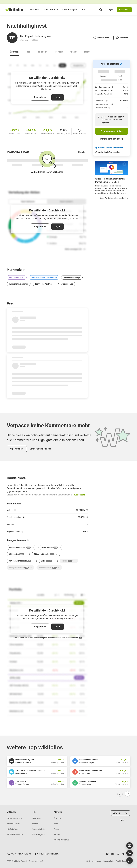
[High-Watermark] (22, 532)
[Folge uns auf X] (118, 854)
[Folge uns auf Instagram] (113, 854)
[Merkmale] (24, 270)
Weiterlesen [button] (80, 495)
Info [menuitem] (83, 12)
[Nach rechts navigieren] (128, 794)
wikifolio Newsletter (15, 834)
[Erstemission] (107, 101)
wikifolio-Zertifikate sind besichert (109, 148)
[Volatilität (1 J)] (69, 134)
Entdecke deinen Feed (42, 449)
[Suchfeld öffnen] (101, 10)
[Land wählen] (120, 813)
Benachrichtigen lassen (112, 139)
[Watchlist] (122, 38)
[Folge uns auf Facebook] (107, 854)
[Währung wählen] (124, 821)
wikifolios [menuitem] (34, 12)
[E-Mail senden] (130, 846)
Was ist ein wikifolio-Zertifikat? (108, 152)
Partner (57, 834)
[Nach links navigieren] (120, 794)
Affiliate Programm (61, 840)
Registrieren (124, 10)
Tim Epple (26, 36)
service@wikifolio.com (47, 854)
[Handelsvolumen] (109, 108)
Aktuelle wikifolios (14, 818)
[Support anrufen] (130, 853)
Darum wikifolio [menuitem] (50, 12)
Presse (57, 829)
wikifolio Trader (13, 829)
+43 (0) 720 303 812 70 (19, 854)
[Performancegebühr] (112, 90)
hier (80, 638)
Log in (110, 10)
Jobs (56, 824)
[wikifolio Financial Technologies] (14, 10)
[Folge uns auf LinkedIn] (123, 854)
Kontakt (35, 824)
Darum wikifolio (38, 829)
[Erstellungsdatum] (24, 517)
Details (83, 152)
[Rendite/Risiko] (85, 134)
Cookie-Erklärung (123, 861)
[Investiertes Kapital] (111, 94)
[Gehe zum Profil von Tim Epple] (12, 38)
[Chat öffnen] (130, 861)
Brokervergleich (38, 834)
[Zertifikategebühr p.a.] (113, 87)
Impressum (97, 861)
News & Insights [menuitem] (70, 12)
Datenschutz (109, 861)
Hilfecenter (37, 818)
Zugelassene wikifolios (112, 131)
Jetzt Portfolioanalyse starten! (114, 198)
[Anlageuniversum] (28, 540)
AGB (88, 861)
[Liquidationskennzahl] (112, 104)
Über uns (57, 818)
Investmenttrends (14, 824)
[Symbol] (15, 510)
